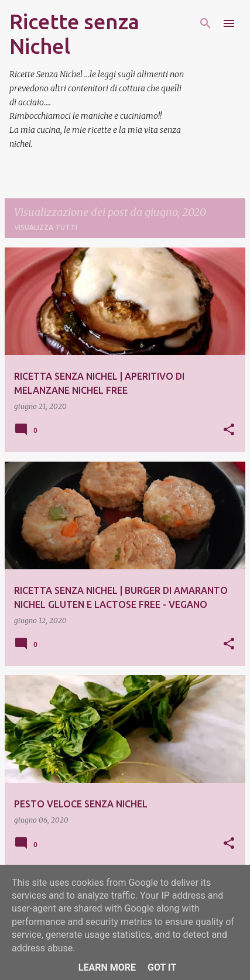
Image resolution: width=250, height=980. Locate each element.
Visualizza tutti (46, 227)
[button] (229, 430)
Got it (162, 967)
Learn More (107, 967)
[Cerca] (206, 23)
